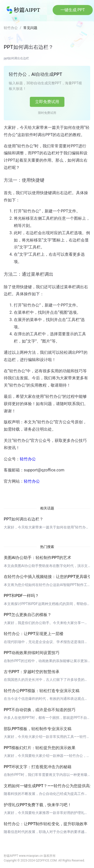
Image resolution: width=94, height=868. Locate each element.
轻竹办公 (11, 28)
